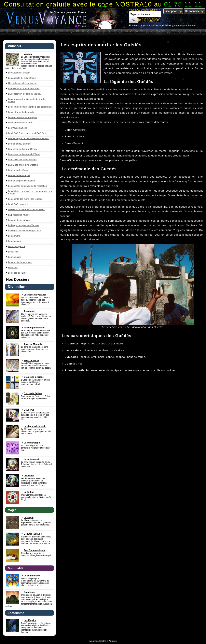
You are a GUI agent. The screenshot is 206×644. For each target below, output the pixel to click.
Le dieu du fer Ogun (18, 170)
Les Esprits (30, 620)
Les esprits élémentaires (20, 262)
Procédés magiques (34, 550)
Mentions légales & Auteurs (103, 641)
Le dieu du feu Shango (19, 144)
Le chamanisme (32, 576)
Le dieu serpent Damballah (21, 181)
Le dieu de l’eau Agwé (19, 175)
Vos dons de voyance (35, 295)
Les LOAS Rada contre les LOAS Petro (28, 133)
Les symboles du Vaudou (21, 123)
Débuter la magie (33, 534)
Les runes (29, 476)
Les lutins (13, 268)
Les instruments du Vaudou (22, 112)
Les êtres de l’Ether (18, 273)
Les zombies (14, 241)
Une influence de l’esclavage (22, 83)
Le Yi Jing (29, 492)
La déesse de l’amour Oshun (22, 149)
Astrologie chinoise (34, 328)
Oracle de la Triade (34, 377)
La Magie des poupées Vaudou (23, 225)
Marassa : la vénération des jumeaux (26, 209)
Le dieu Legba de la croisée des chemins (28, 138)
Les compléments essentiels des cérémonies (30, 107)
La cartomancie (32, 459)
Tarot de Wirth (31, 360)
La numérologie (32, 443)
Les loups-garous (17, 246)
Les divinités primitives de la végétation (28, 186)
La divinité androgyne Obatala (23, 165)
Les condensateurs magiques (23, 117)
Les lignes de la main (35, 426)
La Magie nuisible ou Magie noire (24, 231)
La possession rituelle (19, 215)
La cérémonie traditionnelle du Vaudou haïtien (27, 100)
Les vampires (15, 257)
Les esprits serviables (19, 220)
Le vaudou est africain (19, 73)
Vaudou (28, 54)
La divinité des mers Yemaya (22, 160)
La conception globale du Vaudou (25, 94)
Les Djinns (13, 252)
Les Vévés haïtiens (18, 128)
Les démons (14, 236)
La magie (29, 517)
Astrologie (29, 311)
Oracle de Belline (33, 393)
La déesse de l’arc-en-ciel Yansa (24, 154)
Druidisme (29, 592)
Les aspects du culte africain (22, 78)
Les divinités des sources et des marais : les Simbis (30, 192)
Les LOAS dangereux (19, 204)
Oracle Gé (29, 410)
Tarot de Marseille (33, 344)
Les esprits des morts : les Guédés (25, 199)
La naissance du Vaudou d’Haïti (24, 88)
